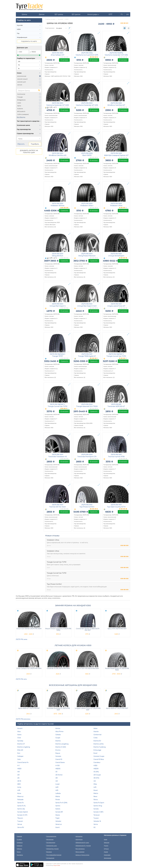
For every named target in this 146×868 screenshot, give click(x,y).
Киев (106, 839)
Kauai (96, 790)
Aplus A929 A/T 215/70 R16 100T (117, 708)
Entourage (97, 750)
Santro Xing (98, 806)
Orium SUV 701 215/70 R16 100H (88, 668)
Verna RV (21, 827)
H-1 (19, 766)
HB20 (19, 769)
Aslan (96, 728)
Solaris (58, 809)
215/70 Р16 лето (21, 679)
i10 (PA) (96, 772)
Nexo (95, 796)
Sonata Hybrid (23, 812)
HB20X (96, 769)
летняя (20, 85)
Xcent (57, 827)
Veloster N (97, 821)
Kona (19, 793)
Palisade (20, 800)
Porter (58, 800)
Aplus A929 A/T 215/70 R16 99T (29, 708)
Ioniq (19, 787)
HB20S (58, 769)
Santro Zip (21, 809)
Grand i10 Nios (99, 759)
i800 (19, 784)
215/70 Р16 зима (22, 639)
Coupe (58, 738)
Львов (106, 852)
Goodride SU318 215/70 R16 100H (58, 668)
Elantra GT (21, 744)
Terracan (97, 815)
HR (19, 772)
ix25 (95, 787)
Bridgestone (21, 100)
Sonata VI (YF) (22, 815)
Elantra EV (97, 741)
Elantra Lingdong (24, 747)
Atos (19, 732)
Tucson (96, 818)
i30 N (19, 781)
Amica (58, 728)
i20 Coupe (97, 775)
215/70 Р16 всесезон (23, 719)
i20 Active (59, 775)
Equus (58, 753)
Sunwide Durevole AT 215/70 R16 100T (58, 709)
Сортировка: (50, 28)
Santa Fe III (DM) (61, 803)
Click (19, 738)
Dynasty (20, 741)
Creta (95, 738)
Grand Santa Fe (23, 762)
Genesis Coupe (99, 756)
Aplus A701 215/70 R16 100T (117, 629)
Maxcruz (20, 796)
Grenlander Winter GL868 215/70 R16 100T (88, 629)
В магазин (64, 60)
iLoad (57, 784)
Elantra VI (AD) (61, 747)
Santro (58, 806)
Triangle (20, 97)
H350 (95, 766)
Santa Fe (21, 803)
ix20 (57, 787)
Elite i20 (20, 750)
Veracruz (59, 824)
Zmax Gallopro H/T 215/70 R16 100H (29, 668)
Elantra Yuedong (100, 747)
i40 (57, 781)
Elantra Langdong (62, 744)
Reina (96, 800)
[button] (93, 14)
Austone (20, 109)
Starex (58, 815)
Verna (96, 824)
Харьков (107, 842)
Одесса (106, 849)
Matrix (96, 793)
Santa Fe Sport (99, 803)
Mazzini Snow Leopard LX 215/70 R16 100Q (58, 629)
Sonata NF (59, 812)
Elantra (58, 741)
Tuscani (20, 821)
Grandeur (97, 762)
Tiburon (20, 818)
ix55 (57, 790)
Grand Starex (60, 762)
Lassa (19, 103)
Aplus (19, 106)
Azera (19, 735)
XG (95, 827)
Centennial (97, 735)
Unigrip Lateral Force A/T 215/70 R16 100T (88, 709)
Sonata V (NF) (98, 812)
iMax (95, 784)
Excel (95, 753)
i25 (18, 778)
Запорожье (108, 858)
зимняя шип (22, 82)
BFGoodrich (21, 111)
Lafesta (58, 793)
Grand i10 (59, 759)
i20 (18, 775)
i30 (57, 778)
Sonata (96, 809)
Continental (21, 94)
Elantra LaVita (99, 744)
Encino (58, 750)
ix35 (19, 790)
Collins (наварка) (23, 114)
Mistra (58, 796)
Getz (19, 759)
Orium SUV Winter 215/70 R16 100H (29, 629)
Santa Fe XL (22, 806)
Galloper (20, 756)
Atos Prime (59, 732)
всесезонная (22, 76)
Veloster (58, 821)
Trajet (57, 818)
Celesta (58, 735)
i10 (56, 772)
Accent (20, 728)
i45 (95, 781)
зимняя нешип (23, 79)
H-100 (57, 766)
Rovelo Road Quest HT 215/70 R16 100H (117, 669)
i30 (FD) (96, 778)
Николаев (107, 855)
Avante (96, 732)
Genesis (58, 756)
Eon (19, 753)
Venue (20, 824)
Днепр (106, 846)
